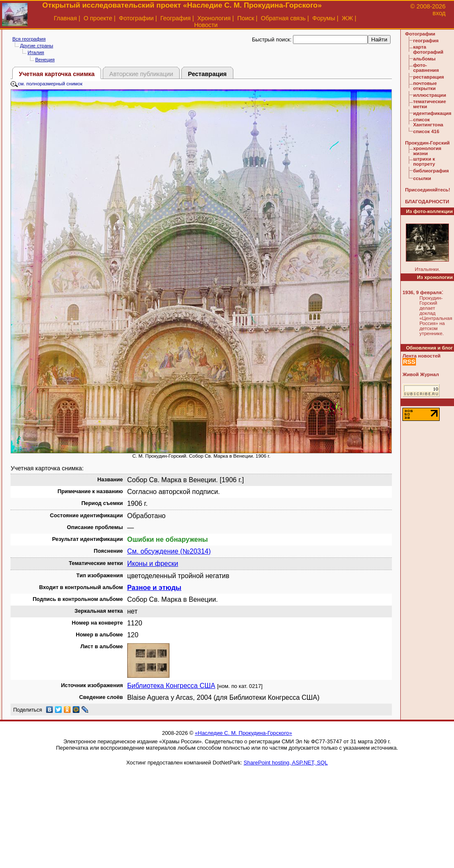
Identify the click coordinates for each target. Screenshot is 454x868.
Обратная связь (283, 18)
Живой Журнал (421, 374)
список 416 (426, 131)
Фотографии (136, 18)
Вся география (29, 39)
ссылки (422, 178)
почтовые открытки (425, 86)
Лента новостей (421, 356)
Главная (65, 18)
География (175, 18)
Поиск (246, 18)
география (426, 41)
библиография (431, 171)
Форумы (324, 18)
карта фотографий (428, 49)
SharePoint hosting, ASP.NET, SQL (286, 763)
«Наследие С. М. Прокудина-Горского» (243, 733)
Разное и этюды (154, 588)
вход (439, 13)
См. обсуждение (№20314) (169, 551)
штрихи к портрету (424, 161)
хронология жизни (427, 151)
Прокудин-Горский (427, 143)
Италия (36, 52)
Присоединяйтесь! (428, 190)
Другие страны (37, 46)
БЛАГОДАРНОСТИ (427, 202)
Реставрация (207, 74)
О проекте (98, 18)
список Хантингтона (428, 122)
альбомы (424, 59)
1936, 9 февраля (422, 292)
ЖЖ (348, 18)
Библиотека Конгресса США (171, 686)
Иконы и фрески (153, 564)
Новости (206, 25)
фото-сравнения (426, 68)
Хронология (214, 18)
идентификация (432, 113)
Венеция (45, 60)
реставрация (428, 77)
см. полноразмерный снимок (46, 84)
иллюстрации (429, 95)
